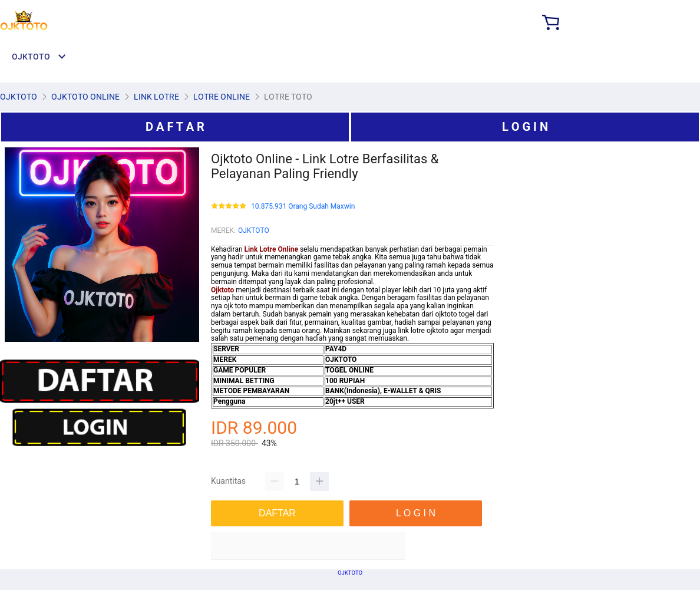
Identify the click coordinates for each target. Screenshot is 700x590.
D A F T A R (175, 127)
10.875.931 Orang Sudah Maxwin (303, 207)
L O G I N (525, 127)
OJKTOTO (254, 230)
